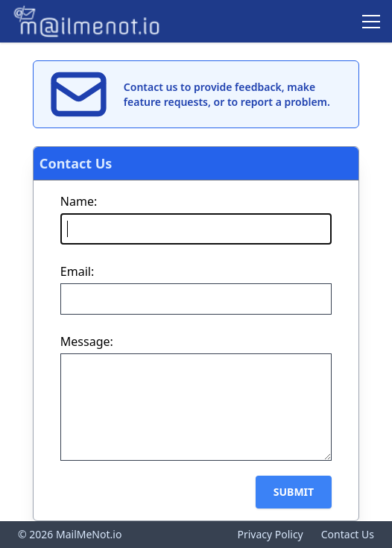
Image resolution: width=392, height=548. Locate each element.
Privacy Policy (270, 534)
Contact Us (348, 534)
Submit (294, 492)
